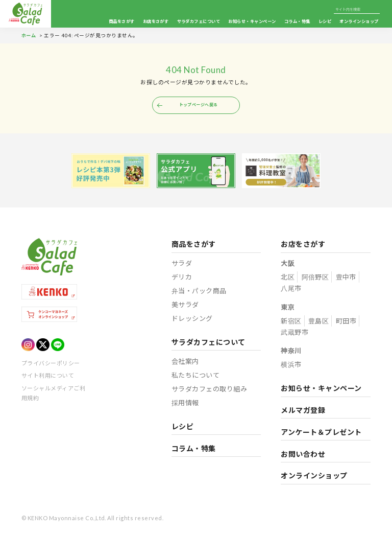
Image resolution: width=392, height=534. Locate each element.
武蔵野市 (295, 333)
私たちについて (195, 376)
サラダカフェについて (199, 21)
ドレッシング (192, 319)
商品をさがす (122, 21)
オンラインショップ (360, 21)
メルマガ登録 (303, 411)
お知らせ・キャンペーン (252, 21)
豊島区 (318, 322)
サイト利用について (48, 376)
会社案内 (185, 362)
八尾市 (291, 289)
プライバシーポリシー (51, 364)
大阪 (288, 264)
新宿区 (291, 322)
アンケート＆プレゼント (321, 433)
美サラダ (185, 306)
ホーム (29, 36)
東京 (288, 308)
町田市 (346, 322)
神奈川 (291, 352)
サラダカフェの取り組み (209, 390)
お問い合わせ (303, 455)
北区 (288, 278)
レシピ (325, 21)
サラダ (182, 264)
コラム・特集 (297, 21)
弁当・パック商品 (199, 292)
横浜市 (291, 365)
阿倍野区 (315, 278)
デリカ (182, 278)
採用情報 (186, 404)
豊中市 (346, 278)
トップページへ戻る (199, 105)
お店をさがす (156, 21)
